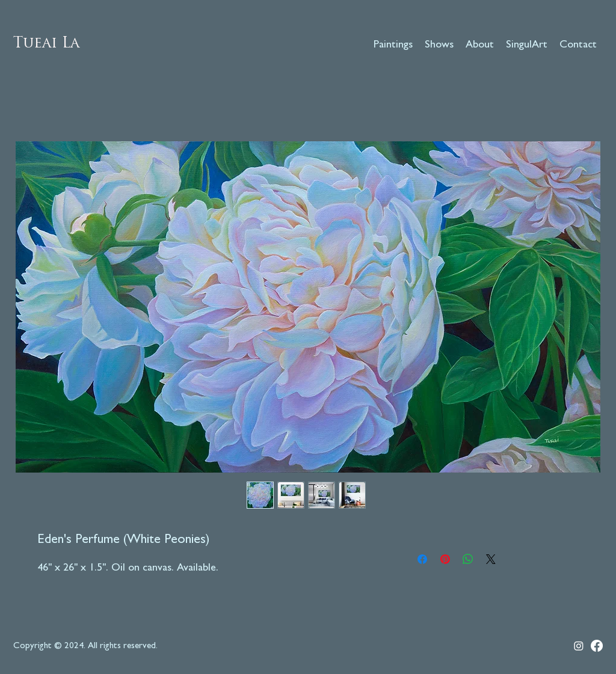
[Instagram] (579, 646)
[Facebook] (597, 646)
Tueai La (46, 44)
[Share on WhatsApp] (468, 559)
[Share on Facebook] (422, 559)
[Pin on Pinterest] (445, 559)
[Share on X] (491, 559)
